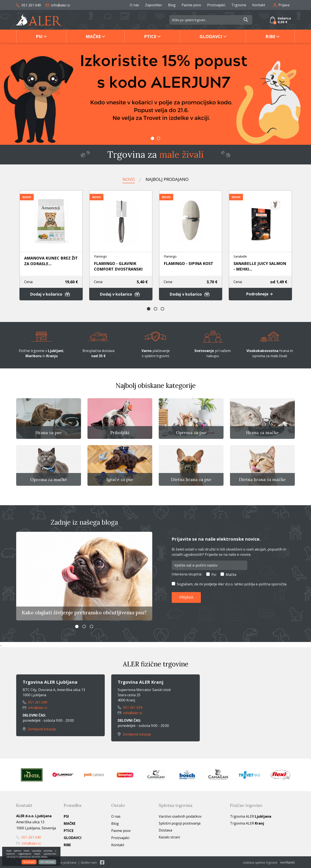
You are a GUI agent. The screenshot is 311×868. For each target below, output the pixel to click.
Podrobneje (260, 294)
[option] (155, 94)
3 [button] (162, 309)
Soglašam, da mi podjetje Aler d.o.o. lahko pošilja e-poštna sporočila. (232, 584)
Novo (129, 179)
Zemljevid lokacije (39, 729)
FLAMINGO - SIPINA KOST (188, 263)
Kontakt (259, 5)
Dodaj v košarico (51, 294)
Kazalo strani (169, 836)
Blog (172, 5)
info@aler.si (58, 5)
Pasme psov (191, 5)
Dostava (165, 830)
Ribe (270, 36)
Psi (39, 36)
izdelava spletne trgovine (260, 862)
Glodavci (211, 36)
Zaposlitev (154, 5)
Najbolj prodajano (167, 179)
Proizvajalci (216, 5)
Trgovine (239, 5)
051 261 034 (130, 707)
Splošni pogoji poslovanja (180, 823)
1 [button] (152, 138)
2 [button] (159, 138)
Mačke (93, 36)
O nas (134, 5)
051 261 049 (29, 5)
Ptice (150, 36)
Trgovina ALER (251, 816)
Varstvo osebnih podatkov (180, 816)
